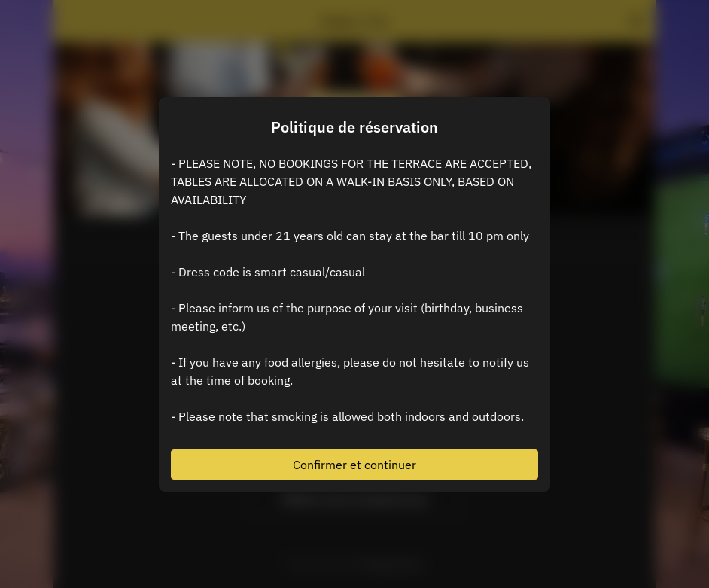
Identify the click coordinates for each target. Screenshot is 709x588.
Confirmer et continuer (354, 465)
